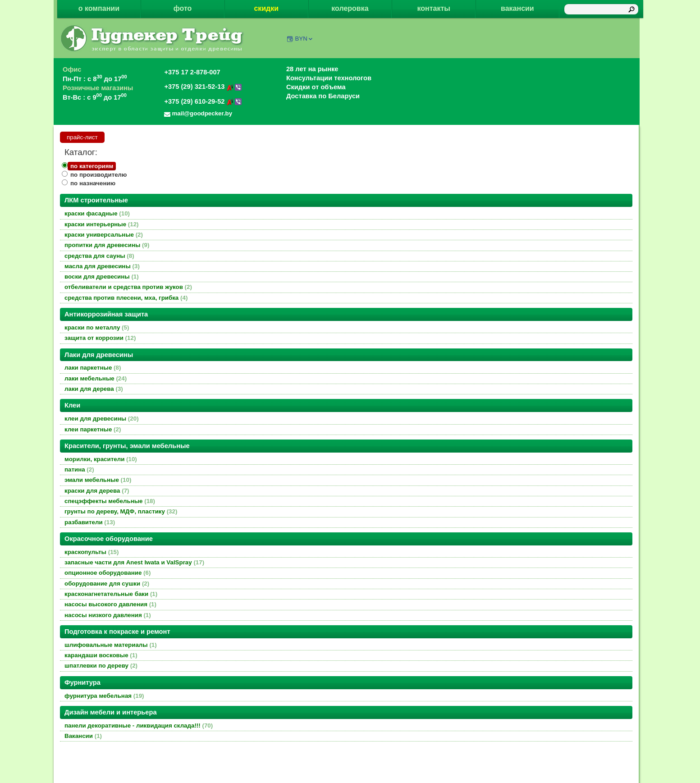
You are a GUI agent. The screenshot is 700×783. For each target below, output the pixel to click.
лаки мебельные (96, 378)
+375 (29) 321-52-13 (203, 87)
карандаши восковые (101, 655)
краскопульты (92, 552)
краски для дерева (97, 491)
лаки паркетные (93, 368)
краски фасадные (97, 213)
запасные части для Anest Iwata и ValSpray (134, 562)
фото (183, 8)
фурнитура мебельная (104, 696)
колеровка (350, 8)
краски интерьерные (102, 224)
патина (79, 469)
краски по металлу (97, 327)
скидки (266, 8)
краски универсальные (104, 235)
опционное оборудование (108, 573)
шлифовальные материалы (111, 645)
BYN (304, 39)
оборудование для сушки (107, 584)
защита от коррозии (100, 338)
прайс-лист (82, 137)
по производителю (98, 175)
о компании (99, 8)
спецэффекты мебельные (110, 501)
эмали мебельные (98, 480)
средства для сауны (99, 256)
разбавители (90, 522)
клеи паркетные (93, 429)
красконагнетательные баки (111, 594)
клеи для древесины (102, 419)
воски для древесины (102, 277)
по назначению (93, 183)
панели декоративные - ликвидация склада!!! (139, 726)
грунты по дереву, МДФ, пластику (121, 511)
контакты (433, 8)
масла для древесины (102, 266)
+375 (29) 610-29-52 (203, 101)
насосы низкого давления (108, 615)
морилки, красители (101, 459)
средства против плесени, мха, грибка (126, 298)
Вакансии (83, 736)
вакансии (517, 8)
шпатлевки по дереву (101, 666)
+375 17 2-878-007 (192, 72)
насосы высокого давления (110, 604)
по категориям (92, 166)
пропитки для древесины (107, 245)
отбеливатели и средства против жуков (128, 287)
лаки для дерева (94, 389)
